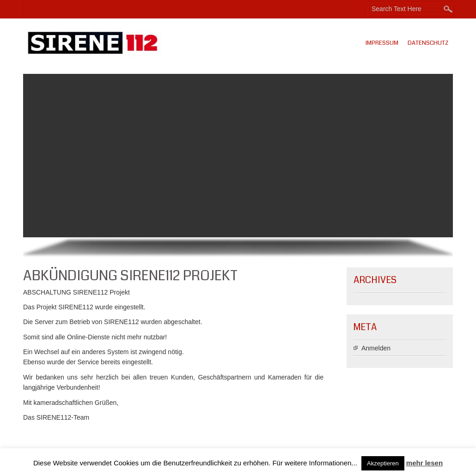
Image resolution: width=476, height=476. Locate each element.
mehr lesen (424, 463)
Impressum (382, 43)
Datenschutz (428, 43)
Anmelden (376, 348)
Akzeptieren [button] (383, 463)
